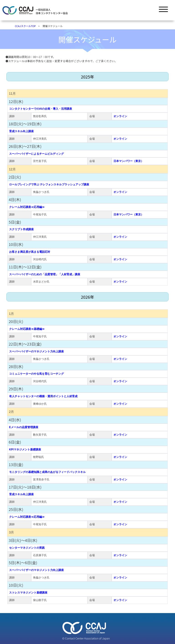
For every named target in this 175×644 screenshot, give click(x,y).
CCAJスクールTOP (25, 26)
